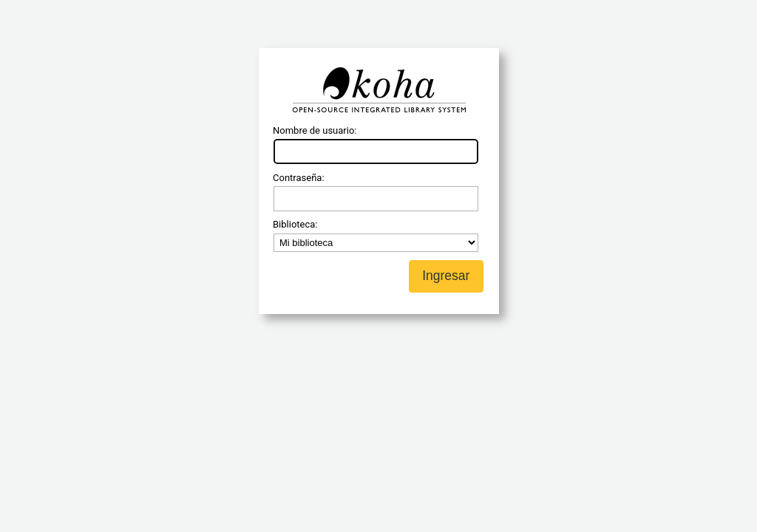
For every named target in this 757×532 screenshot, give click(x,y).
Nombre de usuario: (315, 130)
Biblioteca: (295, 224)
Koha (378, 90)
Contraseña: (299, 178)
